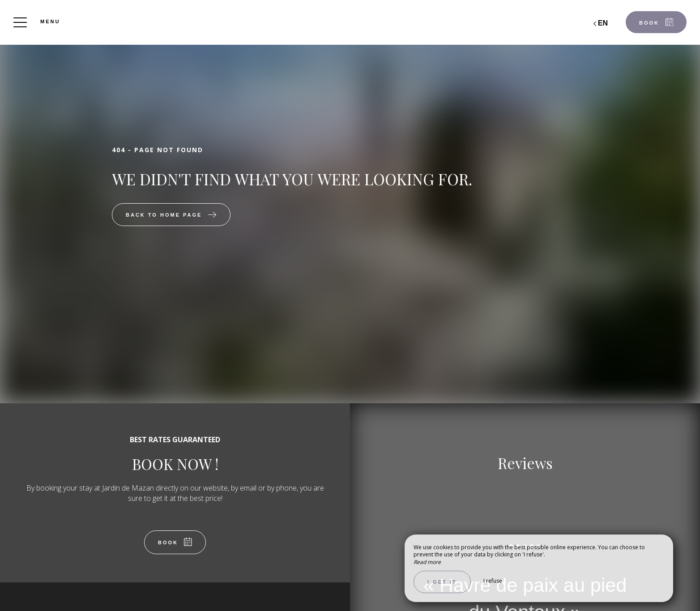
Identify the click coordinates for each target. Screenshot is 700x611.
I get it (442, 582)
